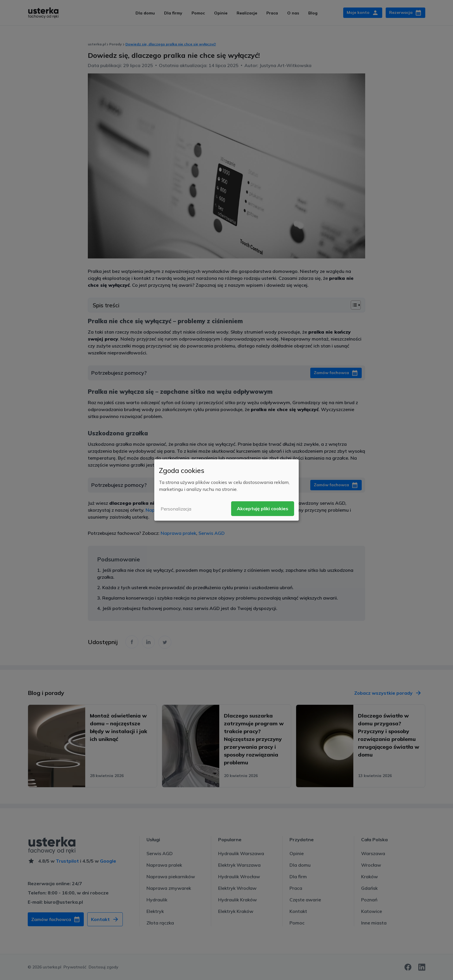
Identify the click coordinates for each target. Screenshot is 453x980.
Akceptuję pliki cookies (263, 509)
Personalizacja (176, 509)
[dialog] (226, 490)
